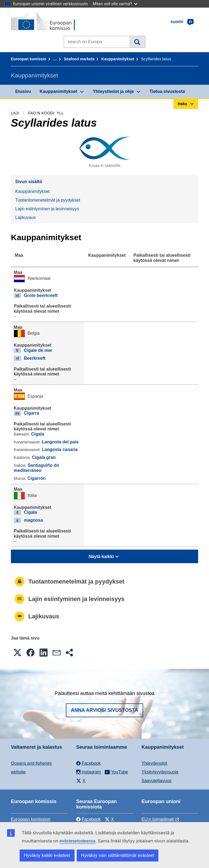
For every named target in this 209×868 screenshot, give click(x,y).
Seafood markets (79, 59)
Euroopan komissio (29, 59)
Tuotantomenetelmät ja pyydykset (48, 200)
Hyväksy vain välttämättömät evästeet (118, 855)
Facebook (88, 819)
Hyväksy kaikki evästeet (47, 855)
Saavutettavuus (156, 781)
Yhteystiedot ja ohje (113, 91)
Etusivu (23, 91)
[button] (17, 653)
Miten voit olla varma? (115, 4)
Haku (137, 42)
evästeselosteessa (78, 841)
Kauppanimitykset (118, 59)
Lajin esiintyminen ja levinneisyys (47, 209)
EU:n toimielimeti (158, 819)
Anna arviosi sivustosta (104, 710)
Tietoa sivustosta (167, 91)
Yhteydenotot (154, 763)
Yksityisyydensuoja (160, 772)
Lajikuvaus (26, 217)
